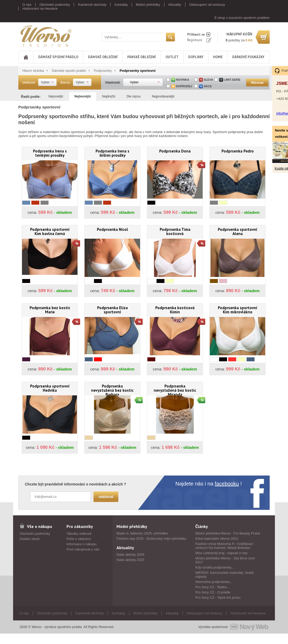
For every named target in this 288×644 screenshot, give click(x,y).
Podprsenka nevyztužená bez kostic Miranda (175, 389)
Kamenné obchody (92, 5)
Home (218, 57)
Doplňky (196, 57)
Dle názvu (134, 96)
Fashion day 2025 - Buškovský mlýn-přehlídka (151, 539)
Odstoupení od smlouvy (207, 5)
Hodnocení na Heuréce (40, 9)
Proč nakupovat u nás (83, 549)
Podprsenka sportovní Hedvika (50, 388)
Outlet (172, 57)
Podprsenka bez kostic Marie (50, 310)
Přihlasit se (196, 34)
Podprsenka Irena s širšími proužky (112, 153)
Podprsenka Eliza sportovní (112, 310)
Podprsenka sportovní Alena (238, 231)
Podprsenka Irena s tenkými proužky (50, 153)
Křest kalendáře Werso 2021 (217, 539)
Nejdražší (109, 96)
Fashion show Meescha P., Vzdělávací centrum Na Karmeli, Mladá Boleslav (224, 546)
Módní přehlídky (148, 5)
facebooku (227, 484)
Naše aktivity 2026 (130, 555)
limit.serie (232, 80)
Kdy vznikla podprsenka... (215, 567)
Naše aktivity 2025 (130, 560)
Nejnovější (56, 96)
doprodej (184, 86)
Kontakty (121, 5)
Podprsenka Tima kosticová (175, 231)
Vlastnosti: (113, 82)
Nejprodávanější (163, 96)
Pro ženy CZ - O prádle (213, 592)
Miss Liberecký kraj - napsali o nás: (222, 553)
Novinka (183, 80)
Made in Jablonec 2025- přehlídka (142, 533)
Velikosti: (29, 82)
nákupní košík (240, 34)
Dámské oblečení (103, 57)
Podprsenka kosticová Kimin (175, 310)
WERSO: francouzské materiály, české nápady (225, 575)
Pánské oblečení (142, 57)
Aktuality (175, 5)
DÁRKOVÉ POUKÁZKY (248, 57)
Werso (46, 36)
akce (208, 86)
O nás (27, 5)
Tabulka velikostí (79, 534)
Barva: (65, 82)
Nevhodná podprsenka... (214, 582)
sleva (208, 80)
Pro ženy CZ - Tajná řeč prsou (218, 597)
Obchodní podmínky (55, 5)
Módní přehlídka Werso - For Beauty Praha (228, 533)
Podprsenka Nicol (112, 229)
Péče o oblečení (79, 539)
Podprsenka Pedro (238, 151)
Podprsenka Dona (175, 151)
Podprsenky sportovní (138, 71)
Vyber (45, 82)
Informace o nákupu (82, 544)
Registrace (195, 40)
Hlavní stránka (33, 71)
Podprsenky (103, 71)
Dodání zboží (30, 539)
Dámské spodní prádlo (58, 57)
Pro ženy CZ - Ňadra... (212, 587)
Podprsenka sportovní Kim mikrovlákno (238, 310)
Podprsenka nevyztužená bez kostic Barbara (112, 389)
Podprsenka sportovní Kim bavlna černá (50, 231)
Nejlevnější (83, 96)
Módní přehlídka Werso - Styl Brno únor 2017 (225, 560)
